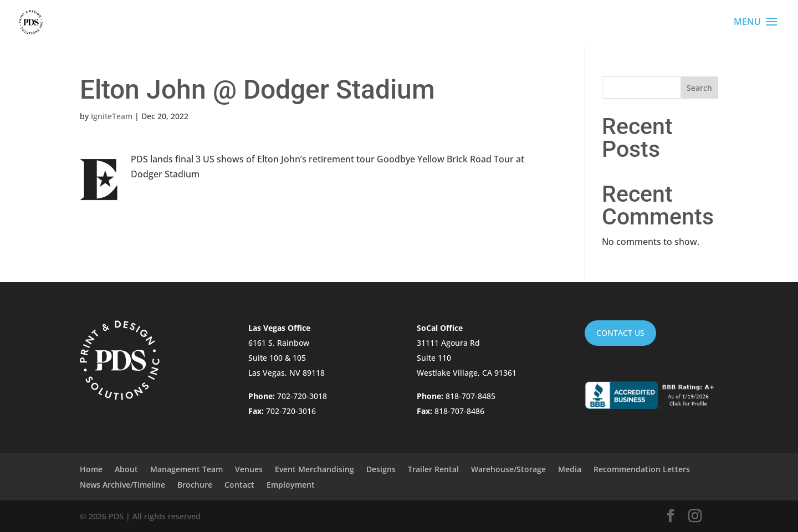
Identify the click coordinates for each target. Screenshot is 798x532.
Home (91, 469)
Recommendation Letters (642, 469)
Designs (381, 469)
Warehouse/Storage (508, 469)
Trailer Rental (433, 469)
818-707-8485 (470, 396)
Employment (291, 485)
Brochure (195, 485)
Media (570, 469)
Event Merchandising (314, 469)
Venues (249, 469)
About (126, 469)
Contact (239, 485)
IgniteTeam (112, 116)
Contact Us (620, 333)
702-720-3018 (302, 396)
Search (699, 88)
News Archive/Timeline (122, 485)
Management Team (186, 469)
